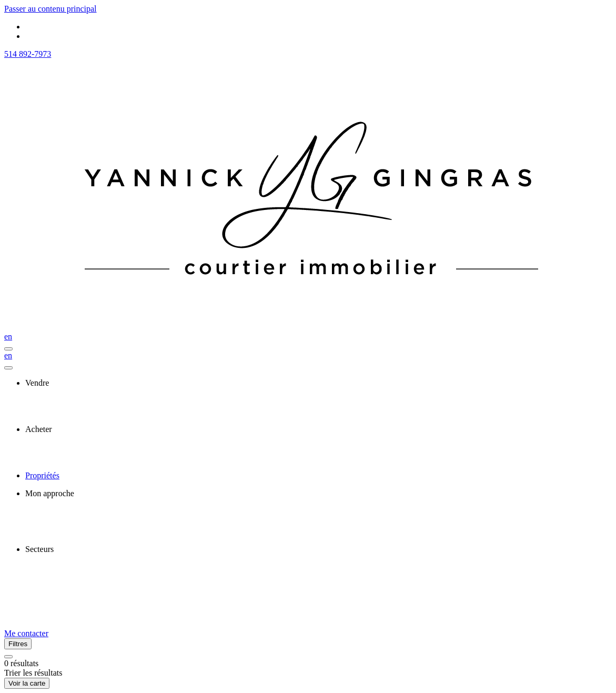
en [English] (8, 337)
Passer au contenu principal (51, 9)
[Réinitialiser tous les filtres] (8, 657)
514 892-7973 (28, 54)
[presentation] (319, 383)
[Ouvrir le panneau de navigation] (8, 349)
